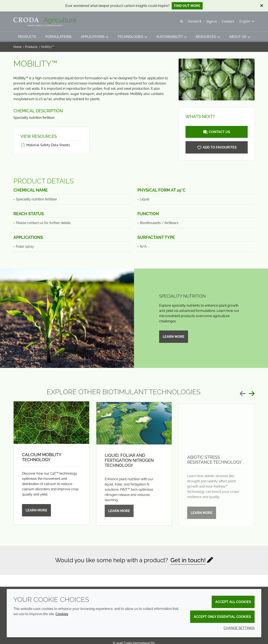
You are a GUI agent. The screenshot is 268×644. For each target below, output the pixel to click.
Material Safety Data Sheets (45, 145)
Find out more (187, 6)
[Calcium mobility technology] (51, 425)
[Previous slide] (243, 394)
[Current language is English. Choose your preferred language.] (247, 21)
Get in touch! (188, 561)
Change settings (239, 628)
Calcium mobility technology (42, 460)
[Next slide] (252, 394)
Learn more (174, 337)
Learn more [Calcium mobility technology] (36, 513)
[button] (27, 37)
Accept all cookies (233, 602)
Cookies (62, 614)
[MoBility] (217, 148)
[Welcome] (45, 20)
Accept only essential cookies (222, 617)
